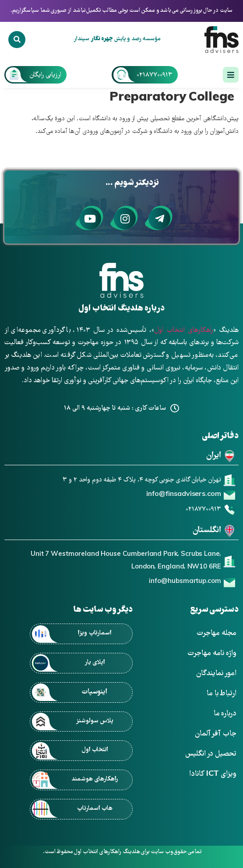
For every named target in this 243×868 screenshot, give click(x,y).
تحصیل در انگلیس (211, 754)
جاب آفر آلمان (216, 734)
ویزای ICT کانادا (213, 774)
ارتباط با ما (222, 694)
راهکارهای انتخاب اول (184, 331)
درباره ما (225, 714)
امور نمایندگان (216, 674)
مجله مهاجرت (216, 633)
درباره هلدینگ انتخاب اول (121, 309)
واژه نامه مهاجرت (212, 654)
